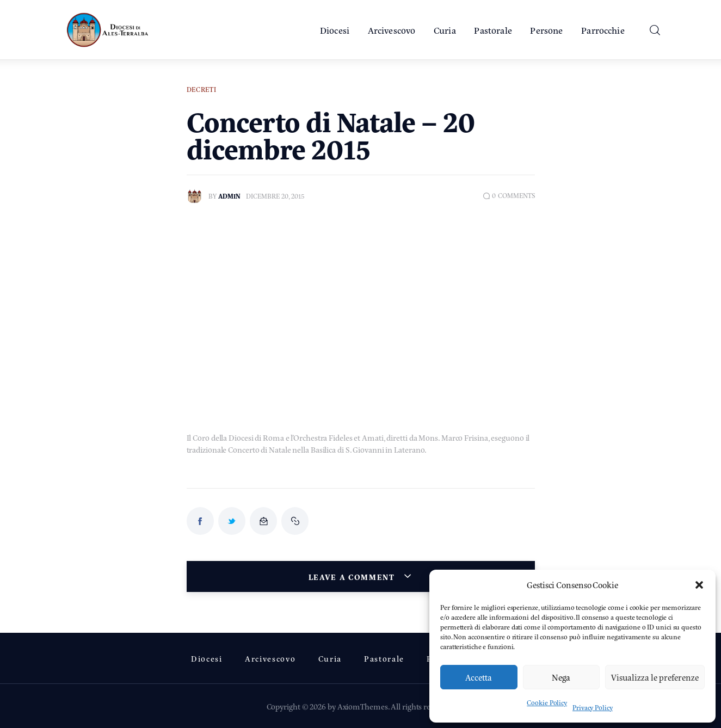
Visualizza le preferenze (655, 677)
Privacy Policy (593, 707)
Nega (561, 677)
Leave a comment (353, 576)
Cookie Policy (547, 702)
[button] (699, 585)
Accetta (479, 677)
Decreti (202, 89)
